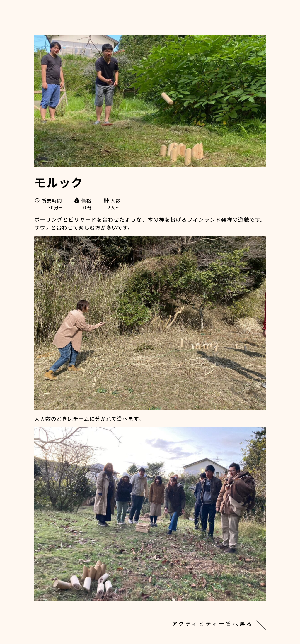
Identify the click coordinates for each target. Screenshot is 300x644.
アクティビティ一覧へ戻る (213, 623)
